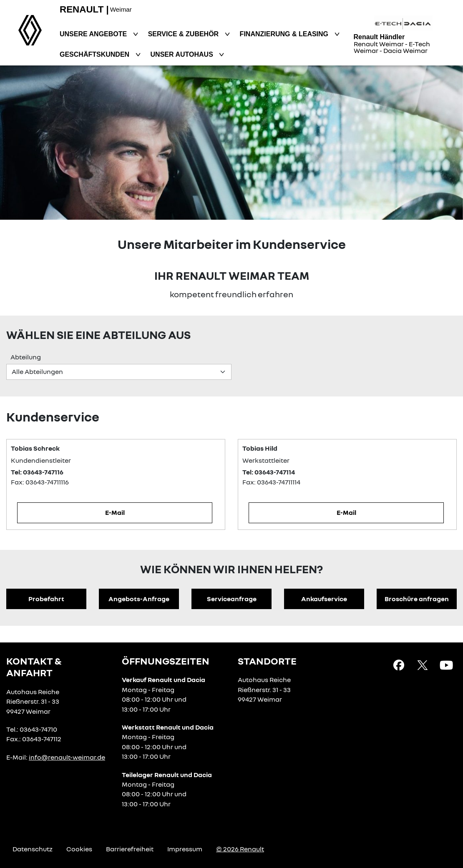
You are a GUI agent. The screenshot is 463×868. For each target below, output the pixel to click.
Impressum (185, 849)
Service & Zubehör (184, 34)
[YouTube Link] (446, 665)
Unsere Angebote (94, 34)
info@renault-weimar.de (67, 757)
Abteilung (26, 357)
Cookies (79, 849)
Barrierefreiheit (130, 849)
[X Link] (423, 665)
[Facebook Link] (399, 665)
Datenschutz (33, 849)
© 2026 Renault (240, 849)
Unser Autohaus (183, 54)
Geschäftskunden (96, 54)
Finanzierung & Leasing (285, 34)
